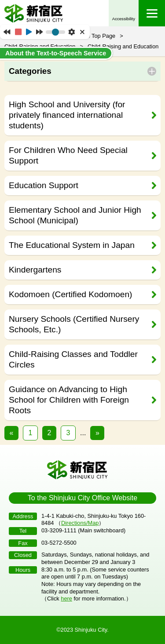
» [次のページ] (97, 433)
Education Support (44, 185)
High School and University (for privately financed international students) (67, 115)
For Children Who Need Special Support (68, 155)
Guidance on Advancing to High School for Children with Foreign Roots (69, 400)
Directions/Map (80, 523)
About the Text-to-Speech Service (56, 53)
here (66, 599)
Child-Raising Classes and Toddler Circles (73, 359)
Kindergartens (35, 270)
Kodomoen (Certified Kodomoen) (71, 294)
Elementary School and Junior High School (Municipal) (75, 215)
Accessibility (124, 19)
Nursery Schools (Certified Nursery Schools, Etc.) (74, 324)
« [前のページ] (12, 433)
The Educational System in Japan (72, 245)
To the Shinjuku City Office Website (82, 498)
